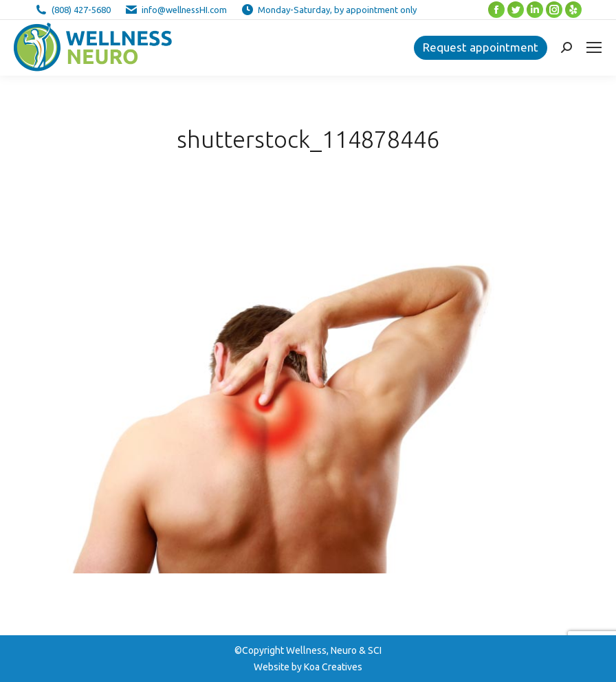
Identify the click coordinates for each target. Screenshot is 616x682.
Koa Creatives (333, 667)
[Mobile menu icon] (594, 47)
